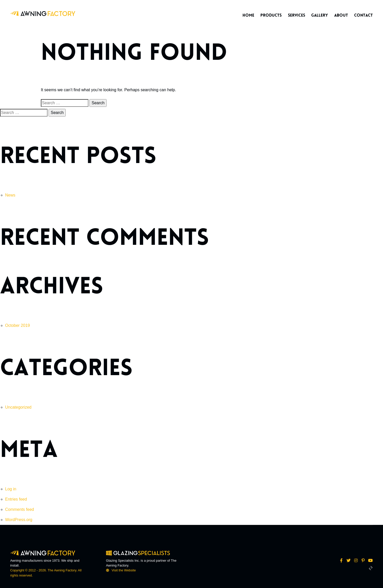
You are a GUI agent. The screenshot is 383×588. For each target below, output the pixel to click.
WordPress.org (19, 520)
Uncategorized (18, 407)
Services (297, 15)
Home (248, 15)
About (341, 15)
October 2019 (18, 325)
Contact (363, 15)
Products (271, 15)
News (10, 195)
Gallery (320, 15)
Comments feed (20, 509)
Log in (11, 489)
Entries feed (16, 499)
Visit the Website (124, 570)
